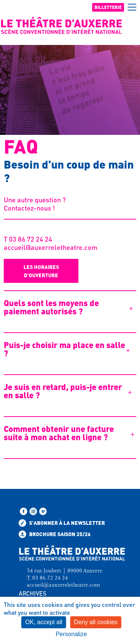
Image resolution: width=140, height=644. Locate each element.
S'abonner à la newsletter (62, 523)
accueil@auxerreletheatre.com (51, 247)
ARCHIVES (32, 593)
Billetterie (108, 7)
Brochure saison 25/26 (55, 534)
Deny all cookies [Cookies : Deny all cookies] (96, 622)
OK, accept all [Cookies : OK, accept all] (44, 622)
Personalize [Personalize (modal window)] (71, 634)
